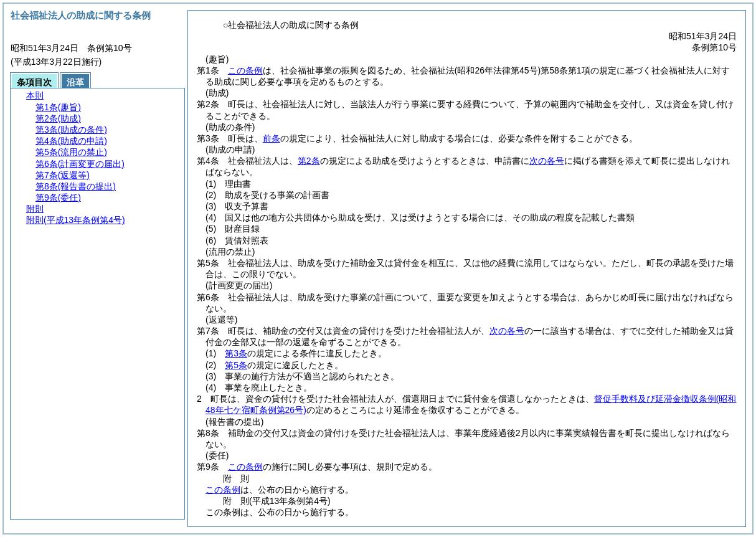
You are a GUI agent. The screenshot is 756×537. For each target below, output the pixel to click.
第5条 (236, 365)
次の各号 (547, 161)
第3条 (236, 353)
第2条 (309, 161)
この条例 (245, 70)
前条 (272, 138)
